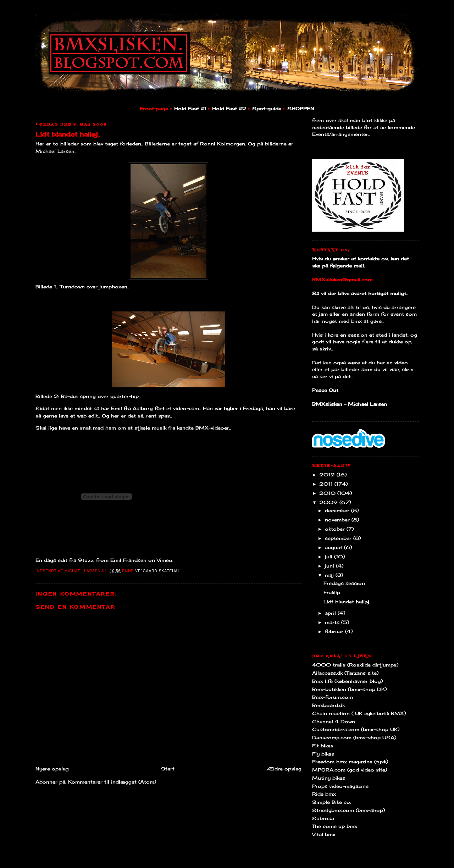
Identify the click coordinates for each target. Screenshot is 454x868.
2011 (327, 484)
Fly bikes (323, 754)
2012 (328, 475)
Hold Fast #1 (190, 109)
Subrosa (323, 818)
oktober (336, 529)
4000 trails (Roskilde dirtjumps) (355, 665)
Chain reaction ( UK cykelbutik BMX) (359, 713)
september (339, 538)
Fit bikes (323, 746)
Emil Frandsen (128, 560)
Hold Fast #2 (229, 109)
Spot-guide (267, 109)
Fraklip (332, 592)
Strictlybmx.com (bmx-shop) (348, 810)
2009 (329, 502)
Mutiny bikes (329, 778)
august (334, 547)
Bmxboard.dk (328, 705)
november (338, 520)
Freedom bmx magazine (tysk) (350, 762)
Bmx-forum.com (333, 697)
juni (330, 566)
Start (168, 769)
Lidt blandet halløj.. (68, 134)
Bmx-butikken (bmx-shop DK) (349, 689)
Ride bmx (324, 794)
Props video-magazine (340, 786)
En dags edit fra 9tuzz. (65, 560)
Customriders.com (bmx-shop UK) (356, 729)
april (331, 613)
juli (330, 557)
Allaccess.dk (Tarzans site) (345, 673)
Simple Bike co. (332, 802)
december (338, 510)
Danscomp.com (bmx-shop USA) (354, 737)
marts (333, 622)
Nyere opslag (52, 769)
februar (335, 631)
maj (330, 575)
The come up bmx (335, 826)
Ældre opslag (284, 769)
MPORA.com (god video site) (350, 770)
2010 (328, 493)
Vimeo (165, 560)
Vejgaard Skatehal (158, 571)
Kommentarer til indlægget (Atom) (112, 782)
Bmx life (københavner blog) (347, 681)
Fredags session (344, 583)
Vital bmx (324, 834)
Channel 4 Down (334, 722)
